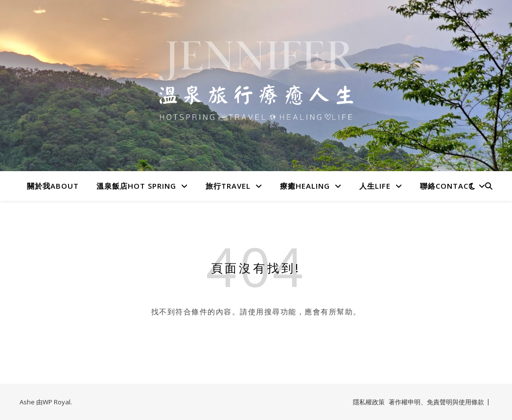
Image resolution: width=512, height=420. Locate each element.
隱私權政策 (369, 402)
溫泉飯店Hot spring (136, 186)
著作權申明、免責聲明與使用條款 (436, 402)
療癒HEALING (305, 186)
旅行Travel (228, 186)
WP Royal (57, 402)
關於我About (53, 186)
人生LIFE (375, 186)
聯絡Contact (447, 186)
